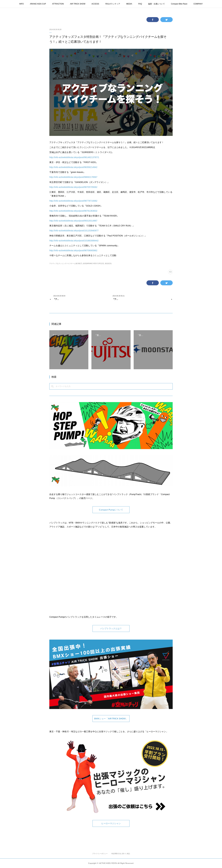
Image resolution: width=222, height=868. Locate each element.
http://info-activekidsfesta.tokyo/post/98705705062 (73, 187)
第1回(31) (108, 263)
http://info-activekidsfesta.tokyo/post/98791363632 (73, 211)
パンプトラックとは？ (111, 629)
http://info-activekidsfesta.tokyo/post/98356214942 (73, 167)
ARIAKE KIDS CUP (38, 4)
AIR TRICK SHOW (78, 4)
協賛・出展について (156, 4)
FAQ (140, 4)
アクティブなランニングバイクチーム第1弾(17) (66, 263)
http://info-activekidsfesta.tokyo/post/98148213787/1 (74, 157)
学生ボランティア (113, 4)
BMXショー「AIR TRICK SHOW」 (111, 719)
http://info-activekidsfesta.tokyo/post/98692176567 (73, 177)
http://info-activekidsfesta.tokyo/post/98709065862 (73, 250)
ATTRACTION (58, 4)
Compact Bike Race (179, 4)
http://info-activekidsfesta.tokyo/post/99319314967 (73, 221)
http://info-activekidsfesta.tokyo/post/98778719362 (73, 201)
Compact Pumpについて (111, 510)
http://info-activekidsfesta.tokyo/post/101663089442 (74, 241)
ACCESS (95, 4)
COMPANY (198, 4)
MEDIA (129, 4)
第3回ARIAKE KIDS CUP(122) (94, 263)
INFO (22, 4)
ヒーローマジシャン (111, 824)
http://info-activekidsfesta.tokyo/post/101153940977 (74, 231)
